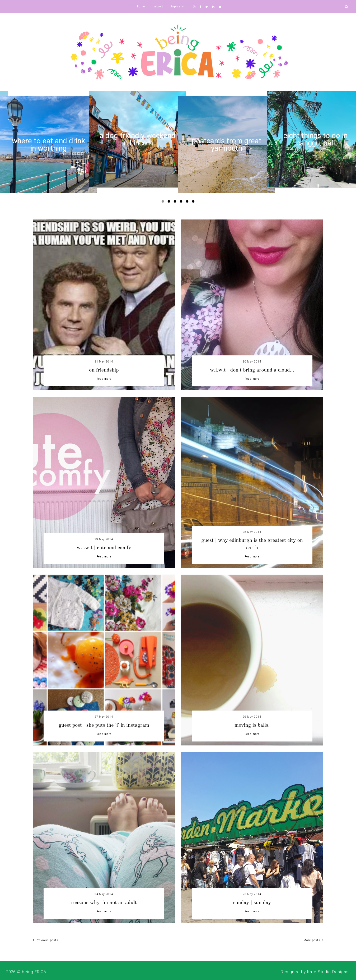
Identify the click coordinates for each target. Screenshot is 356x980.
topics (176, 6)
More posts (313, 940)
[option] (48, 145)
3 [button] (176, 203)
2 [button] (170, 203)
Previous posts (46, 940)
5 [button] (188, 203)
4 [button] (182, 203)
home (141, 6)
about (159, 6)
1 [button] (164, 203)
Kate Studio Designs (328, 972)
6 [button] (194, 203)
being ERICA (34, 972)
